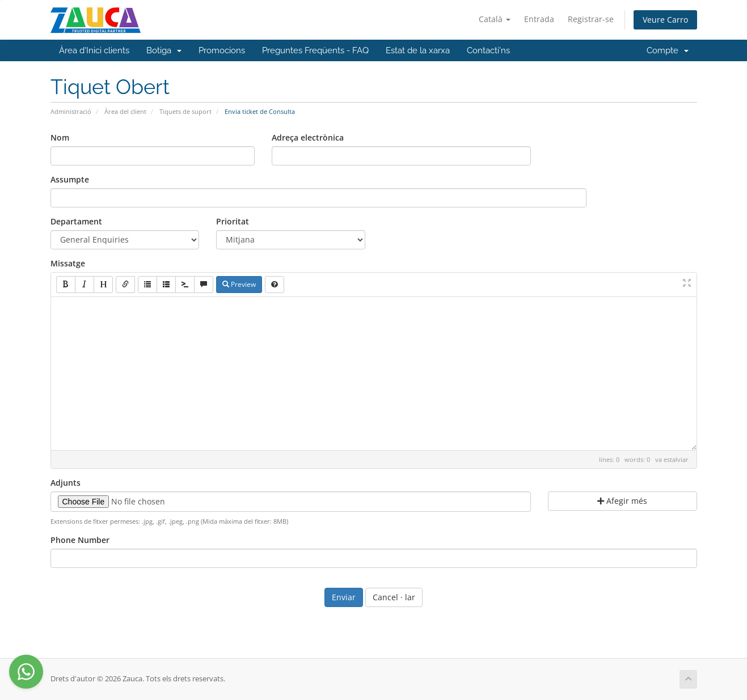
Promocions (222, 50)
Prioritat (233, 221)
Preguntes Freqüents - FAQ (315, 50)
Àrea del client (125, 111)
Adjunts (66, 483)
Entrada (539, 19)
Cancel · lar (394, 597)
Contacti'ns (488, 50)
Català (495, 19)
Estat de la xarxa (418, 50)
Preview (239, 284)
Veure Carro (665, 20)
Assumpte (70, 179)
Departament (76, 221)
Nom (60, 137)
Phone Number (80, 540)
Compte (668, 50)
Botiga (164, 50)
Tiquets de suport (185, 111)
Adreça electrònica (308, 137)
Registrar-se (591, 19)
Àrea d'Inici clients (94, 50)
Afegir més (622, 501)
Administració (71, 111)
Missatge (68, 263)
